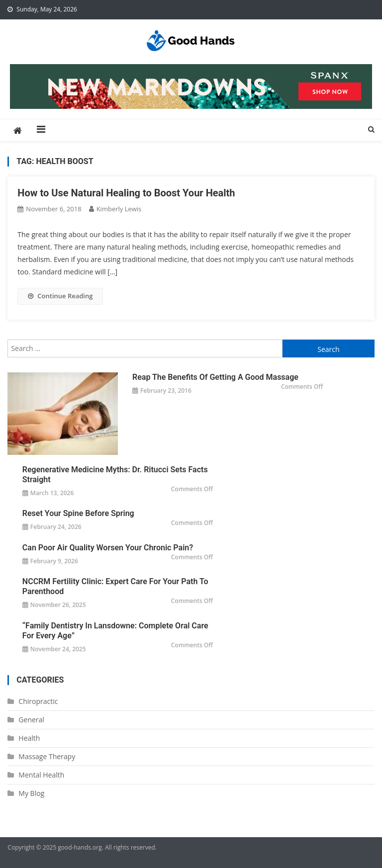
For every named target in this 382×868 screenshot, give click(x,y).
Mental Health (41, 775)
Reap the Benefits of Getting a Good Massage (215, 377)
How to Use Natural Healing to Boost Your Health (126, 193)
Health (29, 738)
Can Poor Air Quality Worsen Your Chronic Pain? (108, 548)
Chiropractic (38, 701)
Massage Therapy (47, 756)
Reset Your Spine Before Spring (78, 513)
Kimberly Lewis (119, 209)
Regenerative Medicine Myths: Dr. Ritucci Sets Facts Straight (115, 475)
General (31, 720)
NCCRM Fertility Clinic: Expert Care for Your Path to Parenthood (115, 586)
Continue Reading (60, 296)
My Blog (31, 793)
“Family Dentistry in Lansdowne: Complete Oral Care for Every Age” (115, 631)
